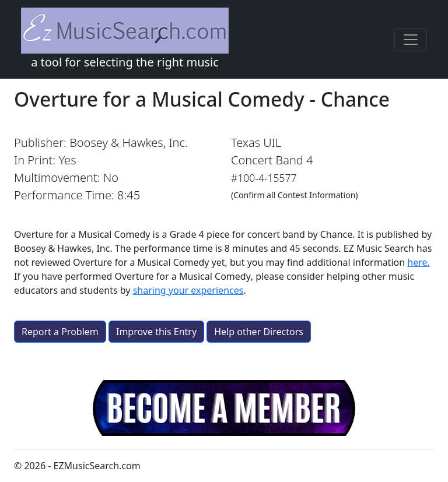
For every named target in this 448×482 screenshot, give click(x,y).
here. (419, 262)
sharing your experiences (188, 290)
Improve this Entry (156, 332)
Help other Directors (259, 332)
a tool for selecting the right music (125, 39)
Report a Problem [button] (60, 332)
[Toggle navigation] (411, 40)
